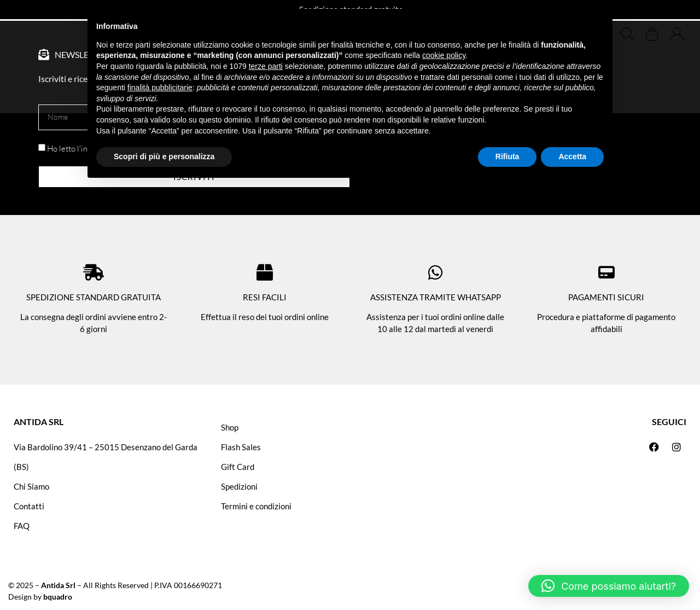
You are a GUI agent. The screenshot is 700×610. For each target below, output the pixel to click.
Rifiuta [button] (507, 156)
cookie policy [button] (444, 55)
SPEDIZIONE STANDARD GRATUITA (94, 297)
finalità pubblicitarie (160, 88)
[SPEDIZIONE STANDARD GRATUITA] (94, 272)
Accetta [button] (572, 156)
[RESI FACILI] (265, 272)
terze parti (266, 66)
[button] (609, 586)
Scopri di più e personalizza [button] (164, 156)
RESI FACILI (265, 297)
